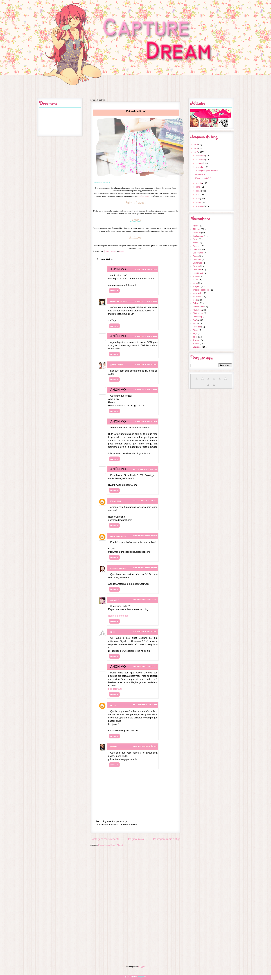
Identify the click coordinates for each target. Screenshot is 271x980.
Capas (196, 256)
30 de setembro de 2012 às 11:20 (145, 705)
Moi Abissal (116, 501)
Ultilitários (197, 347)
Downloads (200, 174)
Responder (114, 291)
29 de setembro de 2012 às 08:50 (145, 364)
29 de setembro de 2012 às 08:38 (145, 301)
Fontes (196, 276)
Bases (196, 239)
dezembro (200, 156)
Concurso (197, 259)
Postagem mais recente (105, 839)
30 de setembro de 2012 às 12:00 (145, 746)
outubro (199, 163)
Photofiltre (198, 310)
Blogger (142, 966)
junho (198, 191)
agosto (199, 183)
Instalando (198, 296)
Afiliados (197, 229)
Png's (196, 320)
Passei (113, 705)
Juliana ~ (115, 600)
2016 (196, 145)
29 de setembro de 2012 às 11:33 (145, 501)
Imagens (197, 286)
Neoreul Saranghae (118, 616)
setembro (200, 167)
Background (198, 236)
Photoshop (198, 317)
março (199, 202)
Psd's (196, 323)
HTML (196, 280)
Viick (112, 632)
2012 (196, 152)
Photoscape (198, 313)
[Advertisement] (135, 874)
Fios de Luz (198, 273)
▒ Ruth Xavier (117, 365)
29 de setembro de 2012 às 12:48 (145, 536)
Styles (196, 330)
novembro (200, 159)
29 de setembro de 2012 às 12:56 (145, 568)
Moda (196, 300)
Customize (198, 263)
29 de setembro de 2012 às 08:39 (145, 336)
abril (198, 199)
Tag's (195, 333)
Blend (196, 243)
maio (198, 195)
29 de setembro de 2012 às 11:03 (145, 469)
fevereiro (200, 206)
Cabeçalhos (198, 253)
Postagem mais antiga (167, 839)
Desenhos (198, 269)
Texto (196, 337)
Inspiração (198, 293)
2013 (196, 148)
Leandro (114, 747)
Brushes (197, 246)
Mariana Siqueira (118, 568)
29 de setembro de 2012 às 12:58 (145, 600)
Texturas (197, 340)
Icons (196, 283)
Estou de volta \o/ (203, 178)
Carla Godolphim (118, 536)
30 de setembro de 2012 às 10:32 (145, 667)
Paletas (197, 303)
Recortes (197, 327)
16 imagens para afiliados (206, 170)
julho (198, 187)
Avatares (197, 233)
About (196, 226)
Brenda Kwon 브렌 (118, 301)
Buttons (197, 249)
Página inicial (136, 839)
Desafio (197, 266)
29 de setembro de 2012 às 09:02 (145, 421)
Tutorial (196, 344)
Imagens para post (201, 290)
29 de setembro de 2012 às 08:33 (145, 269)
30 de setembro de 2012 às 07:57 (145, 631)
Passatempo (199, 307)
